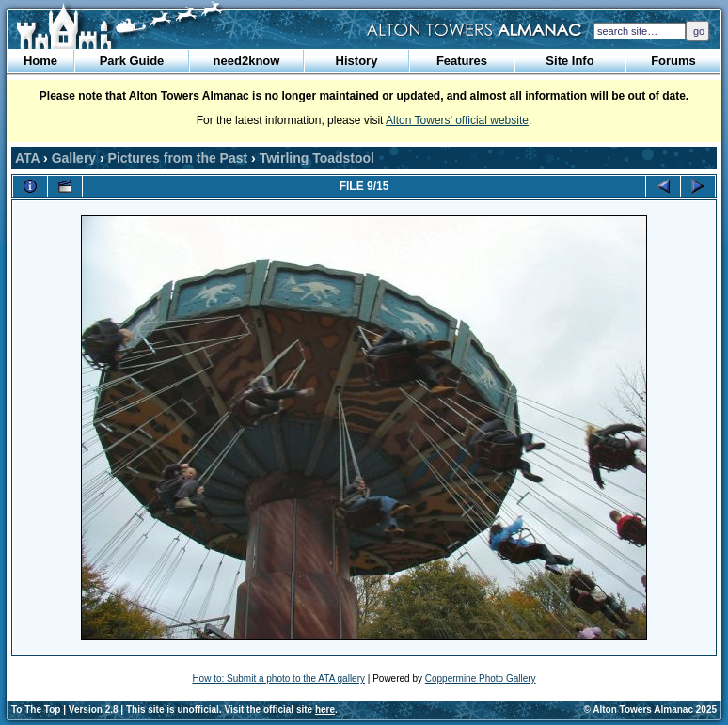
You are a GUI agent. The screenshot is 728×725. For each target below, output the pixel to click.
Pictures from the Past (178, 158)
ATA (27, 158)
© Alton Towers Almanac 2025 (650, 709)
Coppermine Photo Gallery (481, 678)
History (357, 61)
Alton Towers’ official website (457, 120)
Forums (673, 61)
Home (40, 61)
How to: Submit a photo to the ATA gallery (278, 678)
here (325, 709)
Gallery (74, 158)
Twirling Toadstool (317, 158)
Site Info (570, 61)
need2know (247, 61)
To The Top (36, 709)
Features (462, 61)
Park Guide (132, 61)
